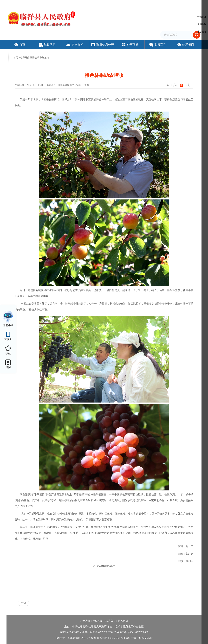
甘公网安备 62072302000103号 (102, 632)
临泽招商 (185, 45)
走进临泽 (75, 45)
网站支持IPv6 (123, 4)
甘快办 (8, 339)
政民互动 (158, 45)
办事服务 (130, 45)
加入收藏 (145, 4)
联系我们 (110, 621)
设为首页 (135, 4)
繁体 (154, 4)
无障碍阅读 (163, 4)
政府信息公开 (102, 45)
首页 (19, 45)
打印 (24, 603)
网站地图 (98, 621)
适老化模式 (179, 4)
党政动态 (47, 45)
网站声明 (123, 621)
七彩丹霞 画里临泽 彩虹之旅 (35, 58)
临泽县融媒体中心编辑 (69, 85)
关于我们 (85, 621)
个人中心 (196, 4)
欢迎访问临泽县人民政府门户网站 (23, 4)
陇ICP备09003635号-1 (72, 632)
